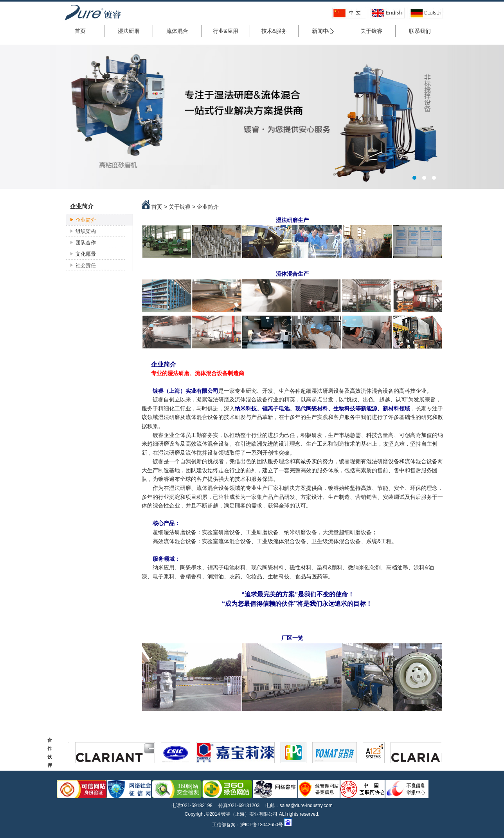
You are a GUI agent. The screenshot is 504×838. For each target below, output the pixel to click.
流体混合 (177, 31)
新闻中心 (323, 31)
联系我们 (420, 31)
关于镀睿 (371, 31)
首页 (80, 31)
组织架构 (86, 231)
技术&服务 (274, 31)
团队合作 (86, 243)
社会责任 (86, 265)
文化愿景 (86, 254)
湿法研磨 (129, 31)
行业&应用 (226, 31)
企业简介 (86, 220)
